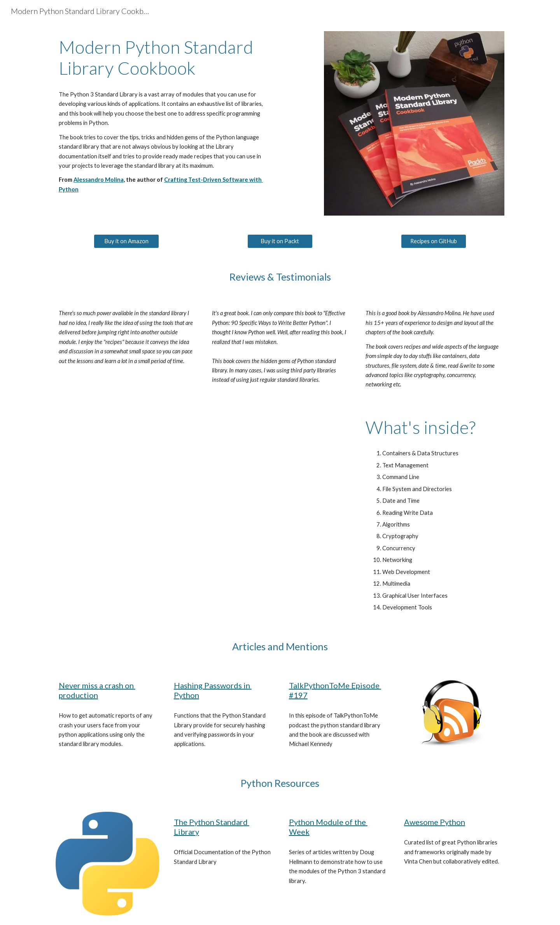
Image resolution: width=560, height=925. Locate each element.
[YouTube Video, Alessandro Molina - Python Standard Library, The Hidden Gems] (203, 502)
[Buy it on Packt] (280, 241)
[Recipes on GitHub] (434, 241)
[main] (165, 58)
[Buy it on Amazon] (126, 241)
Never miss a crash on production (97, 690)
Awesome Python (435, 822)
